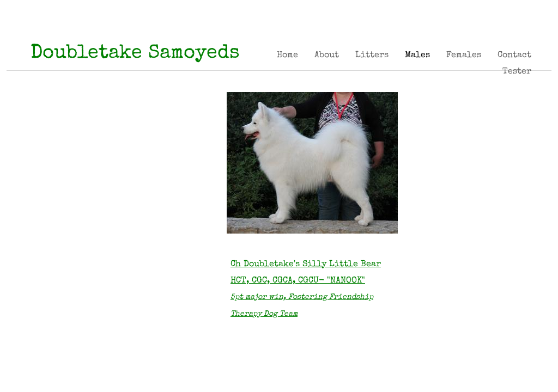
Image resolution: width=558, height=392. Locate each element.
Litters (372, 56)
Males (417, 56)
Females (464, 56)
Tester (517, 72)
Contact (514, 56)
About (327, 56)
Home (287, 56)
